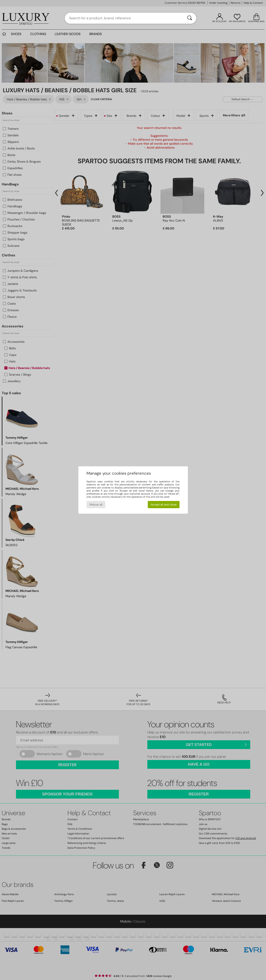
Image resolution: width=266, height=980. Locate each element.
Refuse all (96, 505)
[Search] (190, 18)
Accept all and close (164, 505)
